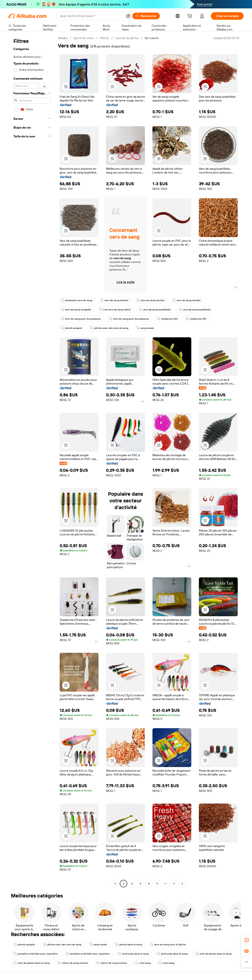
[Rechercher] (146, 16)
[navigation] (32, 461)
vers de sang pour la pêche (168, 945)
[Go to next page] (182, 884)
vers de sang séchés (150, 300)
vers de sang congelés (76, 310)
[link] (247, 940)
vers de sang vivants (114, 300)
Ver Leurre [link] (152, 38)
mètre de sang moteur (73, 963)
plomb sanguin (71, 328)
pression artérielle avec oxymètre (36, 954)
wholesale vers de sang (76, 300)
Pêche (105, 38)
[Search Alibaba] (91, 16)
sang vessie (145, 328)
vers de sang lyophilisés (155, 310)
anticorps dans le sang (133, 954)
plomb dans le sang (129, 945)
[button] (128, 16)
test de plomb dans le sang (213, 954)
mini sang (143, 963)
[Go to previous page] (115, 884)
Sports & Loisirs (84, 38)
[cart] (190, 17)
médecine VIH (167, 319)
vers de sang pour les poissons (81, 319)
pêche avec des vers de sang (109, 328)
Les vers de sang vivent (115, 310)
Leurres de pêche (127, 38)
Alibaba (63, 38)
